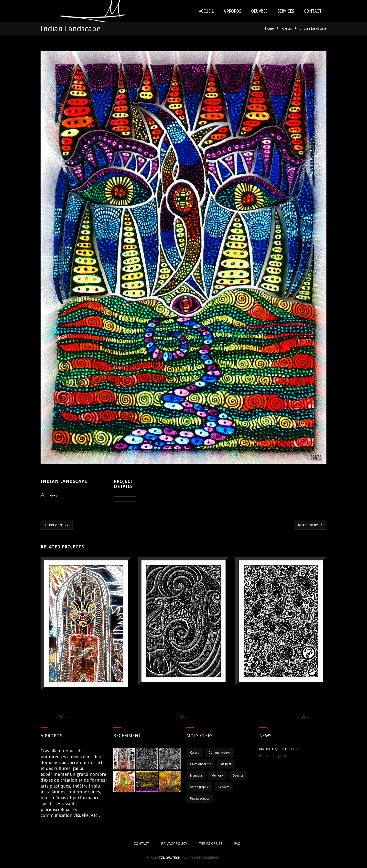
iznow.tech (170, 858)
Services (286, 11)
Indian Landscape (313, 28)
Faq (237, 844)
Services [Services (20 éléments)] (224, 787)
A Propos (232, 11)
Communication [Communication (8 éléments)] (220, 753)
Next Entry (310, 525)
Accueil (206, 11)
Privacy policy (174, 844)
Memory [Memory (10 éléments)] (217, 776)
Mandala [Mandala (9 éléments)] (196, 776)
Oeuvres (259, 11)
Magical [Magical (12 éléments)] (226, 764)
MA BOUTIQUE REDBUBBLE (279, 749)
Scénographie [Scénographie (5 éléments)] (199, 787)
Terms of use (211, 844)
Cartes (287, 28)
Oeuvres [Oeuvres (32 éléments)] (238, 776)
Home (269, 28)
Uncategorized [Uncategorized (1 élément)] (200, 799)
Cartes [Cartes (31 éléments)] (194, 753)
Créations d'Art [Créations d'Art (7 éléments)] (200, 764)
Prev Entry (57, 525)
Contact (313, 11)
